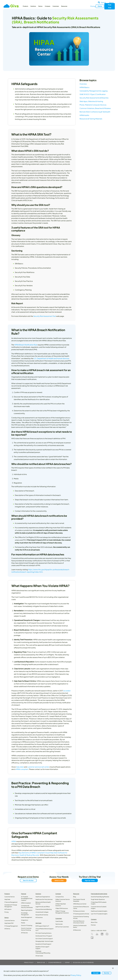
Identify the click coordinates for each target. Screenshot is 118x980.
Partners (93, 925)
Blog (75, 897)
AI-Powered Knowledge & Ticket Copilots (27, 898)
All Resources (77, 930)
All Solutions (39, 917)
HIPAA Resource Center (80, 904)
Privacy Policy (29, 962)
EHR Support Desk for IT (42, 926)
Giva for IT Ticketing (27, 925)
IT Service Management (11, 902)
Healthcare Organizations (43, 897)
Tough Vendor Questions (98, 899)
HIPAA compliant (22, 769)
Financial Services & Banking (44, 909)
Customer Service (10, 897)
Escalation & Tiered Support (43, 944)
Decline (107, 973)
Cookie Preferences (55, 962)
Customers (56, 6)
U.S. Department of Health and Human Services (51, 358)
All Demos (7, 929)
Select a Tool (59, 880)
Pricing (93, 6)
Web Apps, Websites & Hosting (92, 101)
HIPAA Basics (85, 87)
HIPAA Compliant (26, 903)
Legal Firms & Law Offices (43, 907)
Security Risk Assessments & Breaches (95, 98)
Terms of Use (41, 962)
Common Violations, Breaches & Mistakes (96, 108)
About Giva (94, 922)
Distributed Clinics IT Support (44, 936)
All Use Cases (39, 956)
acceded (67, 691)
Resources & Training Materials (92, 119)
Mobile (23, 923)
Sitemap (67, 962)
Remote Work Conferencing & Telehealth (96, 112)
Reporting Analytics (27, 910)
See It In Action (28, 880)
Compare (47, 6)
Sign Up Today (90, 880)
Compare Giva (60, 897)
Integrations (25, 920)
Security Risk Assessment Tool (45, 316)
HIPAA (14, 841)
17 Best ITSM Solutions (62, 908)
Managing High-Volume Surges (44, 941)
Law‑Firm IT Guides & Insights (99, 914)
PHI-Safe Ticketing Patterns (43, 933)
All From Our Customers (62, 927)
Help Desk (7, 899)
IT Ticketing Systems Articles (81, 914)
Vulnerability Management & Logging (94, 91)
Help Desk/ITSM (9, 923)
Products (25, 6)
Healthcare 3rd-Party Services (44, 899)
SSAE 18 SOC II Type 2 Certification (93, 94)
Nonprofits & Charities (42, 915)
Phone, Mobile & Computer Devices (94, 105)
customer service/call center (38, 767)
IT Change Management (11, 926)
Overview (84, 84)
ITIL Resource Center (79, 911)
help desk (20, 767)
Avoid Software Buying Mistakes (100, 897)
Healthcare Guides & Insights (99, 911)
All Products (8, 909)
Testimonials (59, 924)
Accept (96, 973)
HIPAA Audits (85, 115)
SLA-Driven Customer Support (44, 939)
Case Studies (59, 921)
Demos (40, 6)
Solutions (33, 6)
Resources (64, 6)
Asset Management (27, 917)
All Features (24, 933)
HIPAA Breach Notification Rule (26, 345)
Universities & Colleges (42, 912)
